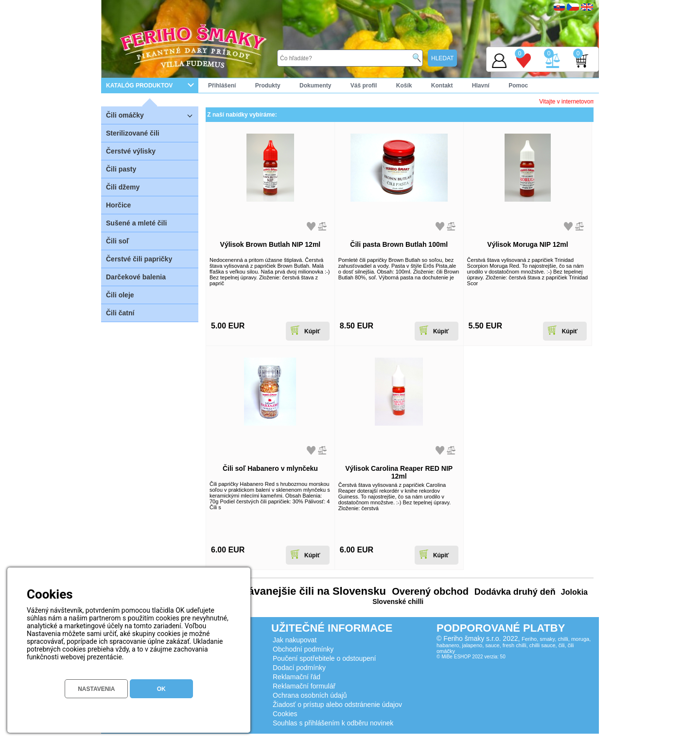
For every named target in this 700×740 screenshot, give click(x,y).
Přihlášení (222, 86)
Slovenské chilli (398, 602)
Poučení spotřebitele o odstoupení (324, 658)
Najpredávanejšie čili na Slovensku (297, 591)
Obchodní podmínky (303, 649)
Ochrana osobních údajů (310, 695)
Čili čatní (120, 313)
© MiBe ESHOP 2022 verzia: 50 (471, 657)
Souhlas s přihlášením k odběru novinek (333, 723)
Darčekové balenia (136, 277)
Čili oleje (120, 295)
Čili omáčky (152, 115)
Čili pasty (121, 169)
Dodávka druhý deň (514, 592)
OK (161, 689)
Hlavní (481, 86)
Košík (404, 86)
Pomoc (518, 86)
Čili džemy (123, 187)
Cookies (285, 714)
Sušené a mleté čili (136, 223)
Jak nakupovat (295, 640)
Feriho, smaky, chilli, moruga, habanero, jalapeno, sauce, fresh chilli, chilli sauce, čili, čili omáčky (514, 645)
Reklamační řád (297, 677)
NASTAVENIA (96, 689)
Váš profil (364, 86)
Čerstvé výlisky (131, 151)
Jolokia (573, 592)
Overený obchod (429, 591)
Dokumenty (315, 86)
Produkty (268, 86)
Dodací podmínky (299, 668)
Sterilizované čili (133, 133)
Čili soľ (117, 241)
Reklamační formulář (304, 686)
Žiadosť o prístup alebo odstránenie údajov (337, 705)
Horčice (118, 205)
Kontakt (442, 86)
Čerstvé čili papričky (139, 259)
